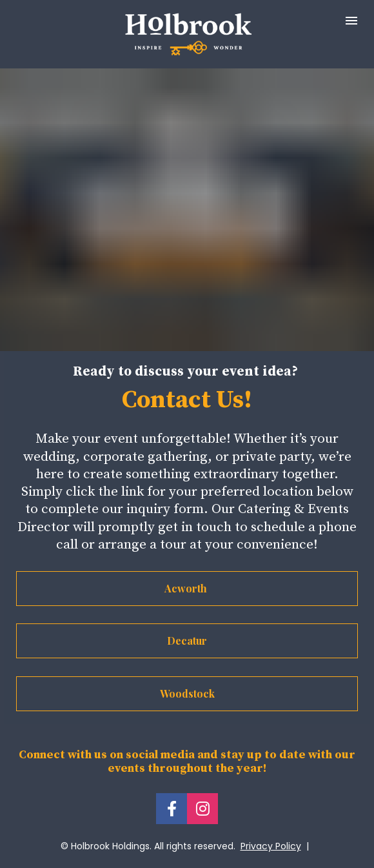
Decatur (187, 641)
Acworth (187, 588)
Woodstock (187, 693)
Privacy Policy (271, 846)
